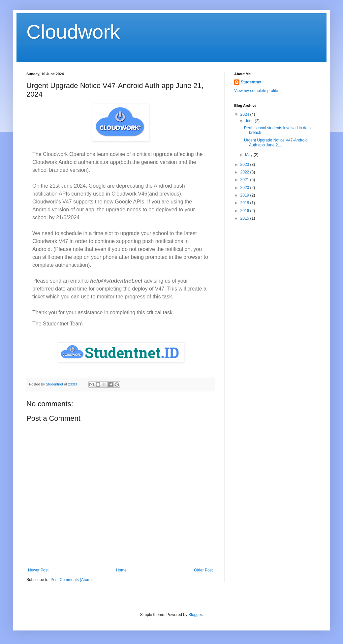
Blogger (195, 615)
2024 (245, 114)
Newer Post (38, 570)
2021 (245, 180)
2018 (245, 203)
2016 (245, 211)
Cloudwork (73, 32)
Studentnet (251, 82)
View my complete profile (256, 91)
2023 (245, 165)
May (249, 155)
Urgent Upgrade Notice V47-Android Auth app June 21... (276, 142)
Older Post (203, 570)
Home (121, 570)
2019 (245, 195)
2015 (245, 218)
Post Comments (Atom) (71, 580)
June (250, 121)
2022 (245, 172)
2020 (245, 188)
